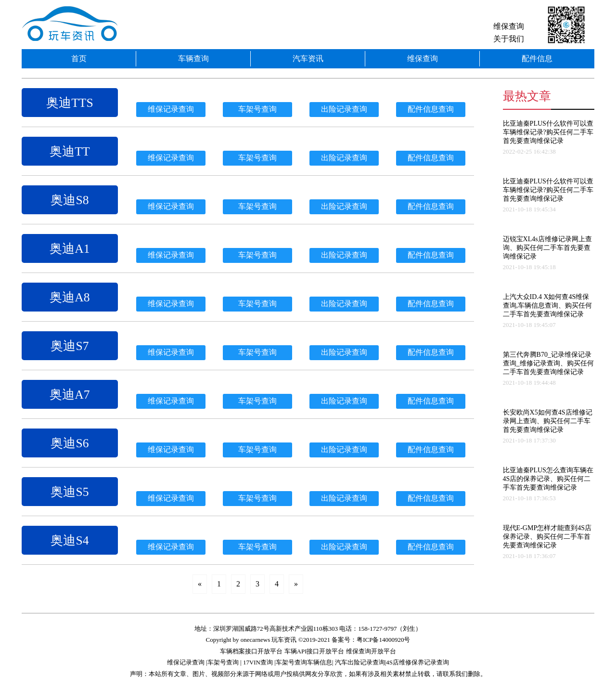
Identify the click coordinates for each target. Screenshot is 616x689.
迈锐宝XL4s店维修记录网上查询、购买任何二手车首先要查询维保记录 (547, 248)
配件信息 (537, 58)
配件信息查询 (431, 109)
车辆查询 (193, 58)
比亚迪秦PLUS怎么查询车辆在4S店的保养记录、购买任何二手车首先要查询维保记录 (548, 479)
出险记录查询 (344, 109)
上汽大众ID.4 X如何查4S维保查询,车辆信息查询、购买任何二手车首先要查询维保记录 (548, 305)
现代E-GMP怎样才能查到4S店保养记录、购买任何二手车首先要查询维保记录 (547, 537)
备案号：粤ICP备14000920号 (371, 640)
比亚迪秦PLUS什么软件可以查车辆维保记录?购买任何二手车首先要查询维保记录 (548, 132)
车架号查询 (257, 109)
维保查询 (509, 26)
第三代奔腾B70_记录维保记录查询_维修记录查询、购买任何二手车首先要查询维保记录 (548, 363)
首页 (79, 58)
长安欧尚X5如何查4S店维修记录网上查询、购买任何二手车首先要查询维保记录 (548, 421)
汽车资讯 (308, 58)
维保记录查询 (171, 109)
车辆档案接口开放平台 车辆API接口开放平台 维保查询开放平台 (308, 651)
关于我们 (509, 39)
